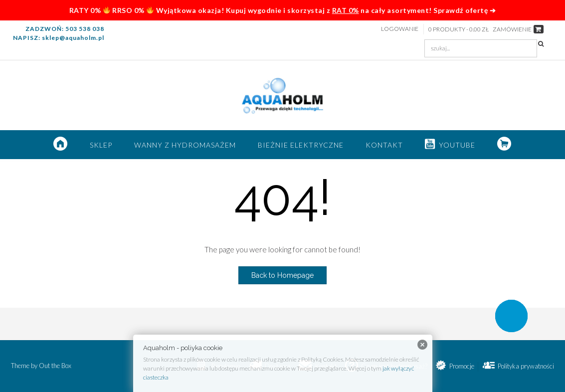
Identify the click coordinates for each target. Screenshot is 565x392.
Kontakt (384, 145)
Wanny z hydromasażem (185, 145)
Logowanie (400, 29)
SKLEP (101, 145)
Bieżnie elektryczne (301, 145)
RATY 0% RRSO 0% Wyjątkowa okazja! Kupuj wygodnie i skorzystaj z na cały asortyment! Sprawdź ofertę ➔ (282, 10)
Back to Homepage (282, 275)
